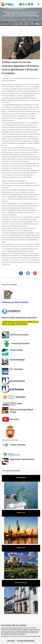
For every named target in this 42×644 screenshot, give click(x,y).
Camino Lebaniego (18, 445)
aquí (39, 637)
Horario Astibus (16, 350)
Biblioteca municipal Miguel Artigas (21, 411)
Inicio (4, 20)
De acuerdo (11, 641)
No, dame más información (26, 641)
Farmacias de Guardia (20, 343)
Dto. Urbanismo (16, 369)
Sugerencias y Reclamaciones (22, 459)
